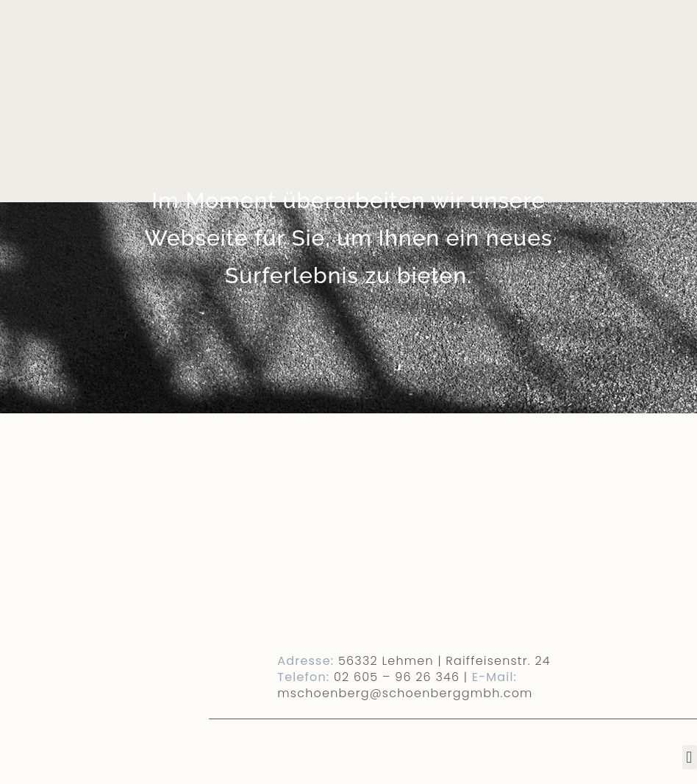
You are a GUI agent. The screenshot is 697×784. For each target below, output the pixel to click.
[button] (690, 757)
